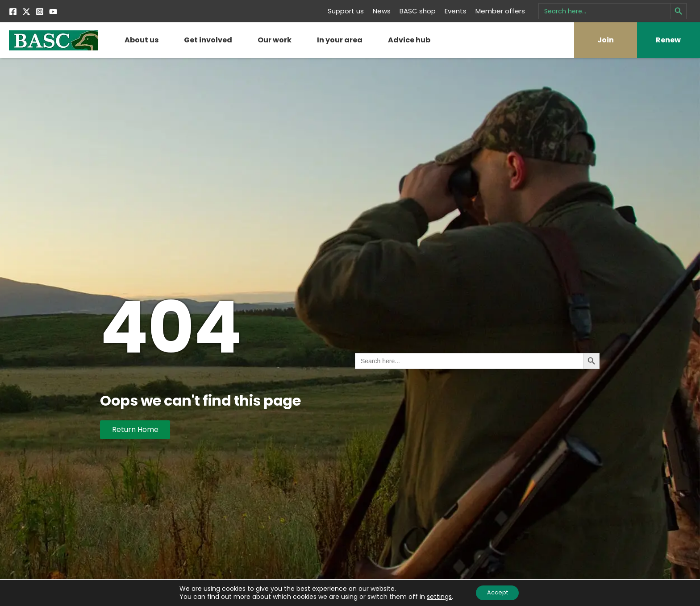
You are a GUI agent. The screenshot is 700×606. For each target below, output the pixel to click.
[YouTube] (53, 12)
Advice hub (409, 40)
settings (436, 596)
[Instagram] (40, 12)
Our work (275, 40)
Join (606, 40)
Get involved (208, 40)
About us (142, 40)
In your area (340, 40)
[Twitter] (26, 12)
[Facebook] (13, 12)
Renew (668, 40)
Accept (498, 592)
